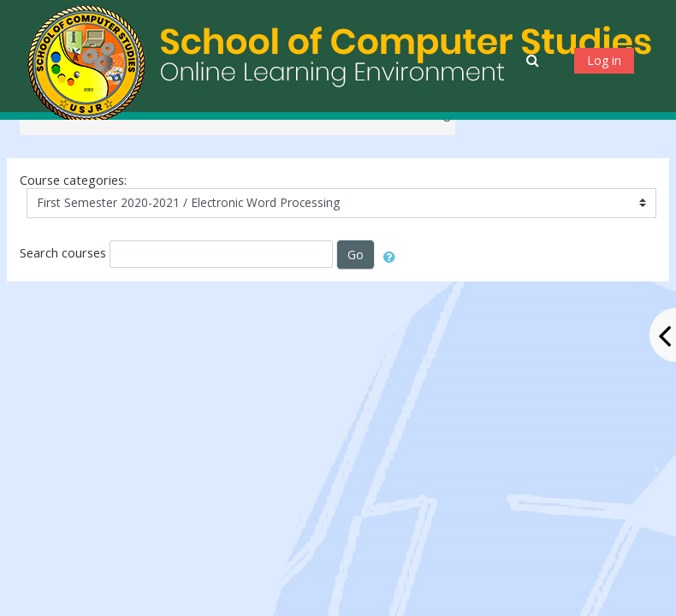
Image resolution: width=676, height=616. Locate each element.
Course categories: (73, 180)
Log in (604, 60)
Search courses (63, 253)
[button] (534, 60)
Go (356, 255)
